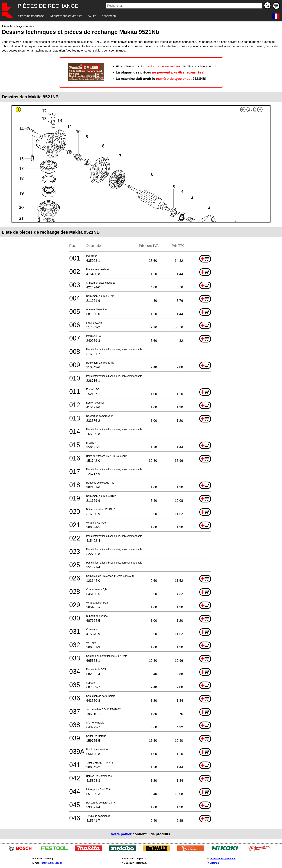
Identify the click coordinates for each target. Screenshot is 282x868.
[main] (141, 432)
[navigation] (136, 16)
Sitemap (214, 863)
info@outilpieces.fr (51, 863)
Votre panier (121, 834)
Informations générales (223, 859)
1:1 (251, 110)
